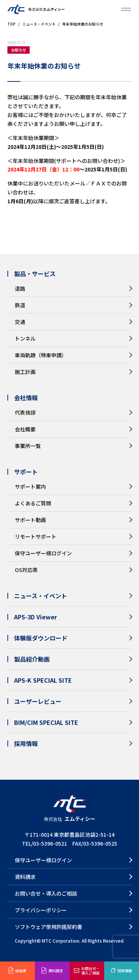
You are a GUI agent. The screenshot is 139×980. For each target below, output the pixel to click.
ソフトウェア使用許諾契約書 (49, 927)
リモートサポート (36, 536)
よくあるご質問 (33, 503)
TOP (11, 24)
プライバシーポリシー (41, 910)
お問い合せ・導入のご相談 (46, 893)
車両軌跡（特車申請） (41, 355)
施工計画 (25, 372)
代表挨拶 (25, 412)
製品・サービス (35, 274)
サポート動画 (30, 520)
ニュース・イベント (39, 24)
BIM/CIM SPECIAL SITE (46, 722)
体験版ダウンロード (41, 638)
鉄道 (20, 305)
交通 (20, 322)
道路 (20, 288)
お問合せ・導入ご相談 (90, 971)
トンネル (25, 338)
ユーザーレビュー (38, 701)
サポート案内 (30, 486)
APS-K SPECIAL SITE (43, 680)
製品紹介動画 (32, 659)
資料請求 (56, 971)
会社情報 (26, 398)
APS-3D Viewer (36, 617)
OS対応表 (26, 570)
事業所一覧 (28, 446)
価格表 (21, 971)
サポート (26, 472)
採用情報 (125, 971)
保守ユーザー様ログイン (43, 553)
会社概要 (25, 429)
